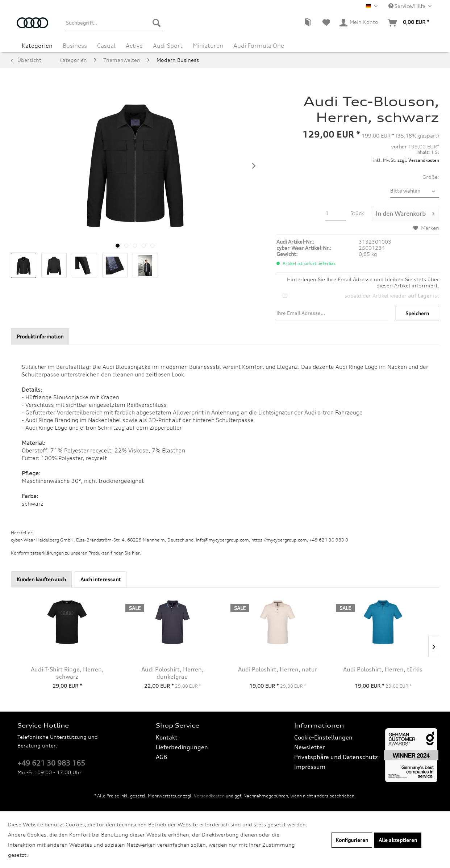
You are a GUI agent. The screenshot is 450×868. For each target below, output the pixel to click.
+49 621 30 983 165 (51, 763)
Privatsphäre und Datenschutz (336, 757)
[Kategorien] (37, 46)
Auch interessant (101, 579)
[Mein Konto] (359, 23)
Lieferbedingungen (182, 747)
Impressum (310, 767)
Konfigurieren (352, 840)
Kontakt (167, 737)
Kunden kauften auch (41, 579)
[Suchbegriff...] (115, 23)
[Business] (75, 46)
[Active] (134, 46)
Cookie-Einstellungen (323, 737)
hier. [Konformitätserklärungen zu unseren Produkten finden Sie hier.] (136, 553)
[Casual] (106, 46)
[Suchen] (157, 23)
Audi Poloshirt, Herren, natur (278, 669)
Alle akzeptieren (398, 840)
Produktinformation (40, 336)
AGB (161, 757)
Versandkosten (209, 796)
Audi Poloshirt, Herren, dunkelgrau (172, 673)
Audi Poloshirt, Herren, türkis (383, 669)
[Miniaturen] (208, 46)
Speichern (417, 313)
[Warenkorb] (409, 23)
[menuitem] (115, 23)
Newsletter (309, 747)
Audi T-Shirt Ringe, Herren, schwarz (67, 673)
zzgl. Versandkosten (418, 160)
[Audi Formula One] (259, 46)
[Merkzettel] (326, 23)
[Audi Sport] (168, 46)
